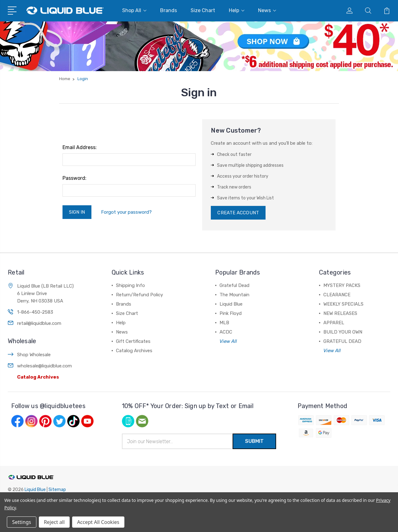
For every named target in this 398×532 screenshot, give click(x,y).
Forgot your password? (126, 212)
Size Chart (203, 10)
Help (237, 10)
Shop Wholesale (34, 355)
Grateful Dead (234, 285)
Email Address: (80, 147)
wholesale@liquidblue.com (44, 366)
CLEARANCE (337, 295)
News (267, 10)
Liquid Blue (231, 304)
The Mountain (234, 295)
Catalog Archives (38, 377)
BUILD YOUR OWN (343, 332)
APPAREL (334, 323)
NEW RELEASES (340, 313)
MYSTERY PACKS (342, 285)
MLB (224, 323)
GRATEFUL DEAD (342, 341)
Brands (169, 10)
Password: (74, 178)
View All (228, 341)
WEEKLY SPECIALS (343, 304)
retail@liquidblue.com (39, 323)
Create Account (238, 213)
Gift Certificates (133, 341)
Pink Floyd (231, 313)
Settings (22, 522)
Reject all (54, 522)
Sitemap (57, 490)
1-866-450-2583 (35, 312)
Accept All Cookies (98, 522)
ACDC (226, 332)
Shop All (134, 10)
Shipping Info (130, 285)
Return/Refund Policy (139, 295)
